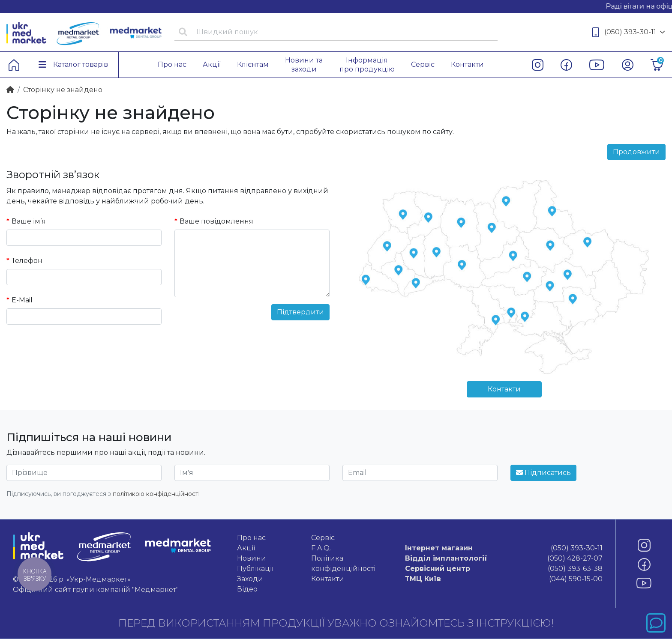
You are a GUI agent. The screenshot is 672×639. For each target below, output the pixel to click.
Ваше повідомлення (216, 221)
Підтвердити (300, 312)
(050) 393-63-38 (504, 569)
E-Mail (22, 300)
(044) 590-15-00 (504, 579)
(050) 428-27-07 (504, 558)
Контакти (504, 389)
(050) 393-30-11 (629, 32)
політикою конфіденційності (156, 494)
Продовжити (636, 152)
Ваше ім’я (29, 221)
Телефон (27, 261)
